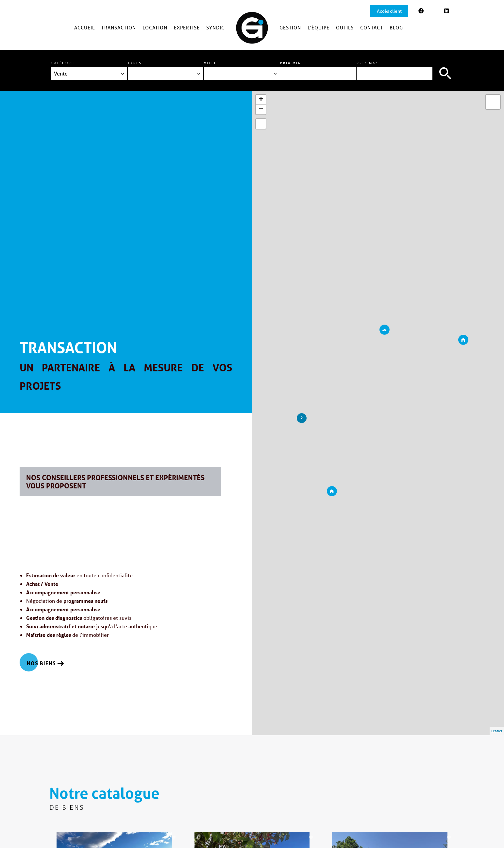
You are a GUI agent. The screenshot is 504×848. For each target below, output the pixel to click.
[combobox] (89, 74)
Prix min (291, 63)
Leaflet (497, 731)
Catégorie (64, 63)
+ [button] (261, 100)
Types (135, 63)
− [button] (261, 110)
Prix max (368, 63)
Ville (210, 63)
